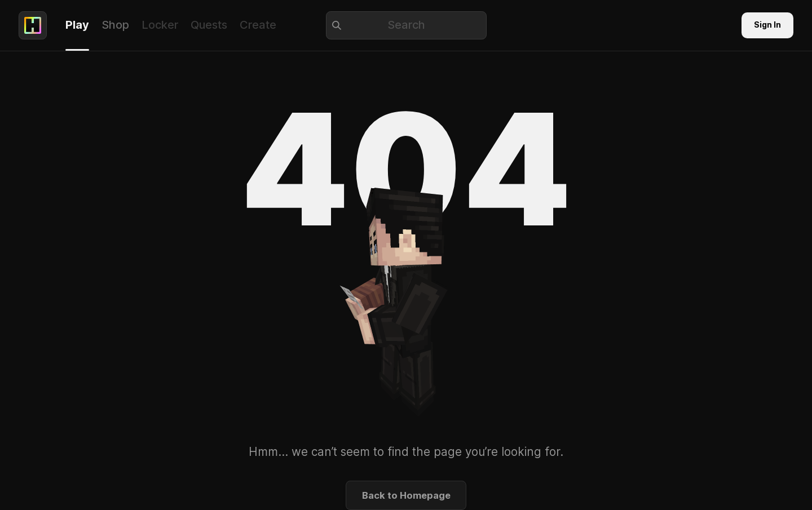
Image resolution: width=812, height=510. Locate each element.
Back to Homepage (406, 495)
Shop (115, 25)
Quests (209, 25)
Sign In (767, 25)
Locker (160, 25)
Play (77, 25)
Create (258, 25)
